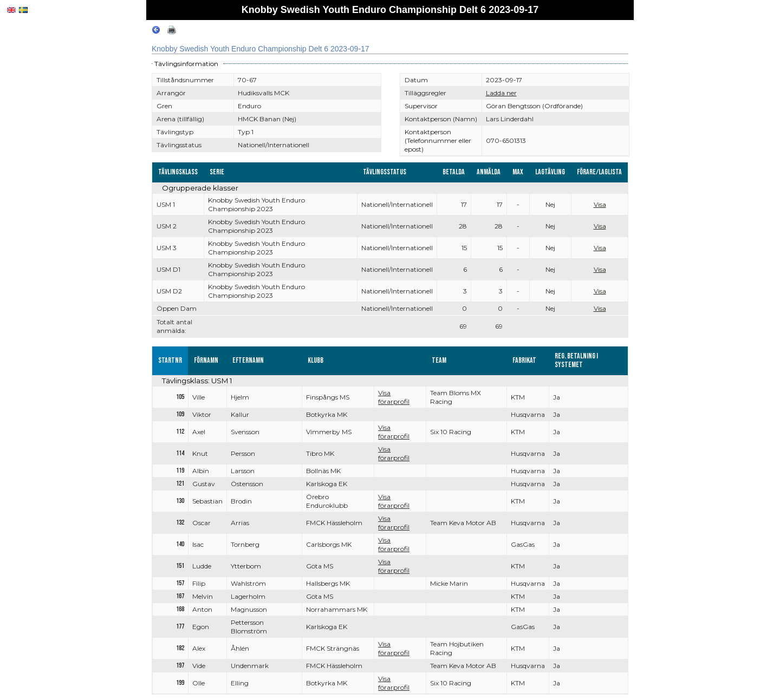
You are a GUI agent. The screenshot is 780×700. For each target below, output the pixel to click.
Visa (600, 204)
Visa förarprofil (394, 397)
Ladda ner (501, 93)
